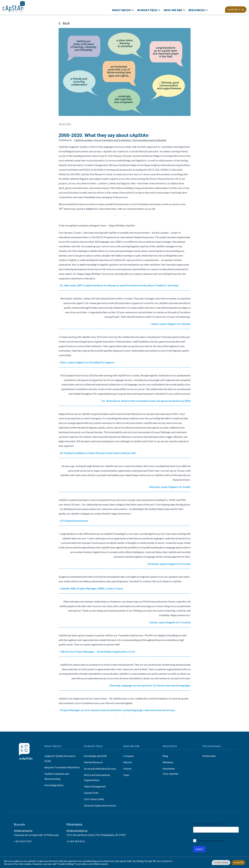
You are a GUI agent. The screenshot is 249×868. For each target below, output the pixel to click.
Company (128, 756)
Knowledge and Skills (95, 756)
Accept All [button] (238, 862)
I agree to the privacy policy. (212, 841)
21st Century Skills (94, 799)
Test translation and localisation (149, 140)
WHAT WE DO (121, 10)
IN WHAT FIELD (147, 10)
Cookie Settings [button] (221, 862)
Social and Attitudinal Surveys (100, 769)
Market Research (93, 762)
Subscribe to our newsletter (207, 824)
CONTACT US (236, 9)
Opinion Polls (91, 793)
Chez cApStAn (170, 774)
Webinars (168, 762)
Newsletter (169, 769)
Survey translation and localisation (113, 140)
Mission (128, 762)
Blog (165, 756)
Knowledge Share (54, 785)
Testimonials (209, 756)
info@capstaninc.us (77, 830)
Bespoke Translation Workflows (62, 767)
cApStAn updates (84, 140)
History (127, 769)
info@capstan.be (23, 830)
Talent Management (95, 786)
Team (126, 775)
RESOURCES (197, 10)
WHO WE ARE (173, 10)
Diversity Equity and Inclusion (100, 805)
